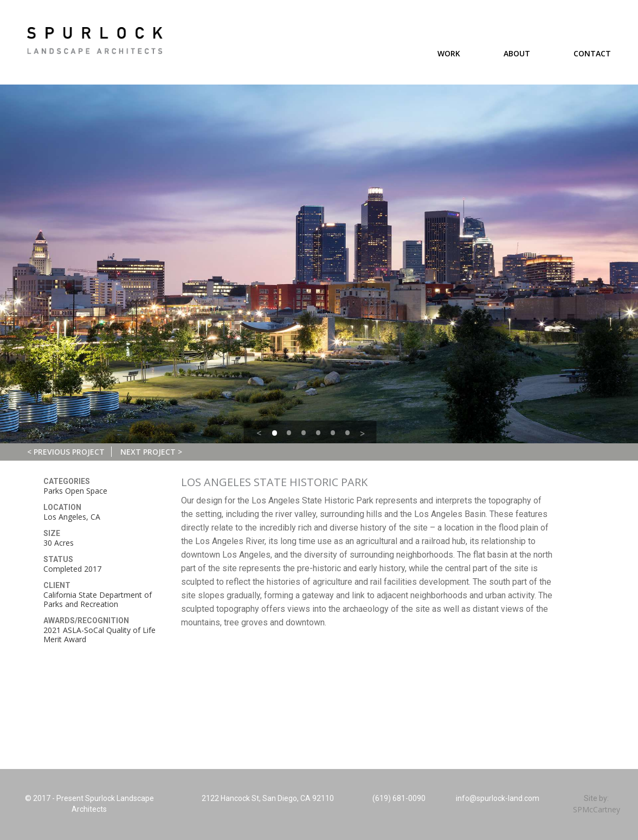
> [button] (362, 434)
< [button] (259, 433)
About (517, 53)
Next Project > (151, 452)
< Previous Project (66, 452)
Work (449, 53)
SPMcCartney (597, 809)
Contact (592, 53)
